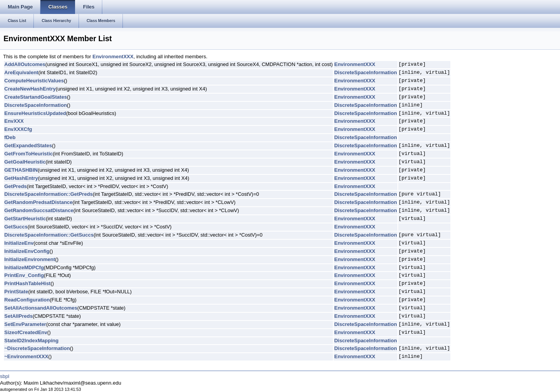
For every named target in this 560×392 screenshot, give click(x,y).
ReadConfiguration (27, 300)
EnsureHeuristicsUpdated (35, 113)
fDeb (10, 137)
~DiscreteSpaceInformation (37, 348)
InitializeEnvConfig (27, 251)
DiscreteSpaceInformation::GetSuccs (49, 235)
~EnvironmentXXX (26, 356)
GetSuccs (16, 227)
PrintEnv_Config (24, 275)
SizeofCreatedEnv (26, 332)
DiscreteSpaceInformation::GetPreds (49, 194)
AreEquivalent (21, 72)
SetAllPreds (18, 316)
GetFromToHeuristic (29, 154)
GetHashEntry (21, 178)
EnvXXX (14, 121)
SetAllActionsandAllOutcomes (41, 308)
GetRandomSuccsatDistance (39, 210)
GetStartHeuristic (25, 219)
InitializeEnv (19, 243)
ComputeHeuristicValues (34, 81)
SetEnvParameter (25, 324)
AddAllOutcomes (25, 64)
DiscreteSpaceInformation (365, 72)
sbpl (5, 376)
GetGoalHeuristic (25, 162)
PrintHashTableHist (27, 283)
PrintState (16, 292)
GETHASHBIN (21, 170)
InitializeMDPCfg (24, 267)
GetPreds (16, 186)
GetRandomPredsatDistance (38, 202)
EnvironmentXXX (113, 57)
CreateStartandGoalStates (36, 97)
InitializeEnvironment (30, 259)
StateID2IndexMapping (31, 341)
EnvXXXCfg (18, 129)
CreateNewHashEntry (30, 89)
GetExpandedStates (28, 145)
